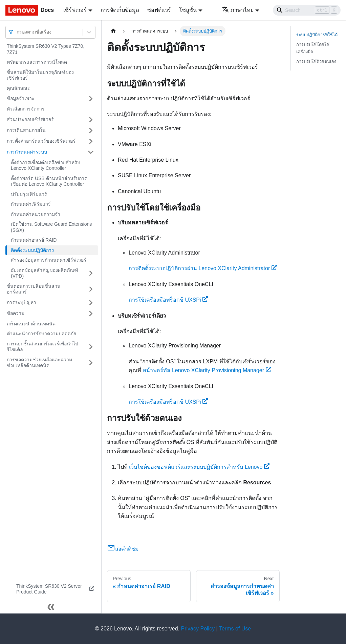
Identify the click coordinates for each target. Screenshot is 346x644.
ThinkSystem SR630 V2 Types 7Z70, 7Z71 (46, 49)
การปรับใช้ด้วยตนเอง (316, 62)
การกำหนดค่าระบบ (27, 152)
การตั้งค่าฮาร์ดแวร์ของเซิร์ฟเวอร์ (41, 141)
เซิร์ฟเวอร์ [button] (75, 10)
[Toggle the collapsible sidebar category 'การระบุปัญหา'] (91, 303)
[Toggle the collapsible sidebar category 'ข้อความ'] (91, 314)
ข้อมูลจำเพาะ (21, 98)
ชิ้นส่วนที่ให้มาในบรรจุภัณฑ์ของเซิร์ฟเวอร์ (40, 75)
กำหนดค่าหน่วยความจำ (36, 214)
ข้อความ (16, 313)
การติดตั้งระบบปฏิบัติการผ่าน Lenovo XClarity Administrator (203, 268)
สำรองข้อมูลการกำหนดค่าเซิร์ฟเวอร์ (49, 260)
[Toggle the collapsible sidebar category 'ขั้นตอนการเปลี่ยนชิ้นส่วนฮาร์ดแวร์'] (91, 289)
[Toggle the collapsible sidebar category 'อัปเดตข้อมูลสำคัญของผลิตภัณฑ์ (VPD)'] (91, 273)
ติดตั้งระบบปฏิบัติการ (33, 250)
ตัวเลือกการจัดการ (26, 109)
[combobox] (17, 32)
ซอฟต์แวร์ (159, 10)
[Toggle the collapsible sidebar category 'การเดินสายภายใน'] (91, 130)
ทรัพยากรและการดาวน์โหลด (37, 62)
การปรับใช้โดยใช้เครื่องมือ (313, 48)
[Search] (307, 10)
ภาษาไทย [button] (238, 10)
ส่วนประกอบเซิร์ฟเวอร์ (30, 119)
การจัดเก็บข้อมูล (120, 10)
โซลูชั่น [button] (188, 10)
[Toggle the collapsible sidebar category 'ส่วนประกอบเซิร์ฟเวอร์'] (91, 120)
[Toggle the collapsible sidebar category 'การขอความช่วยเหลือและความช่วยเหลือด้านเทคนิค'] (91, 363)
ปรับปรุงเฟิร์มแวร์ (29, 194)
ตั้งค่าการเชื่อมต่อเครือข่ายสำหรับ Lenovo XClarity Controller (46, 165)
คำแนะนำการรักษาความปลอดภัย (41, 334)
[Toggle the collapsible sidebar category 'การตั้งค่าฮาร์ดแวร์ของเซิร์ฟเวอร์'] (91, 141)
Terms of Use (235, 629)
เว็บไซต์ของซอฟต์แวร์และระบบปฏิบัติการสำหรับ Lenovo (199, 467)
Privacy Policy (198, 629)
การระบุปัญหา (21, 302)
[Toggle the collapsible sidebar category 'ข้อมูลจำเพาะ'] (91, 99)
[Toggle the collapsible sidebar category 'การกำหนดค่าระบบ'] (91, 152)
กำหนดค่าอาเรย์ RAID (34, 240)
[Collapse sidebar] (51, 607)
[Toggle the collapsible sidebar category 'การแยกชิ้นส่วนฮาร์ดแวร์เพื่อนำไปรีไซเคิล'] (91, 347)
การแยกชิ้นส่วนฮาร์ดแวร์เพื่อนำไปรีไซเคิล (42, 347)
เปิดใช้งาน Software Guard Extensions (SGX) (51, 227)
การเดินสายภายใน (26, 130)
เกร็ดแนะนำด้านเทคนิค (31, 324)
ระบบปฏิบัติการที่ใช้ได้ (317, 35)
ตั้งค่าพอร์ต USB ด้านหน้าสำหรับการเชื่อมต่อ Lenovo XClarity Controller (49, 181)
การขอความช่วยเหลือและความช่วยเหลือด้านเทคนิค (39, 363)
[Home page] (113, 31)
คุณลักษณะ (18, 88)
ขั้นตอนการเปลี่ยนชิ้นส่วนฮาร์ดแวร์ (34, 289)
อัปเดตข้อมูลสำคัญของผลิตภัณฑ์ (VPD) (45, 273)
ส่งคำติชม (123, 549)
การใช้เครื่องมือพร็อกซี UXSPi (168, 300)
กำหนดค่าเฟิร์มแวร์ (31, 204)
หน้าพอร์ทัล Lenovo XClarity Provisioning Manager (207, 370)
